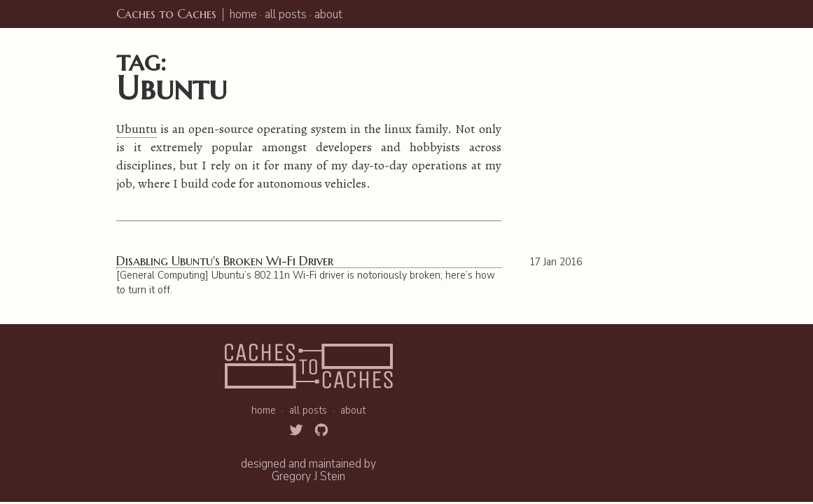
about (328, 14)
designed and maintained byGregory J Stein (308, 470)
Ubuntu (137, 129)
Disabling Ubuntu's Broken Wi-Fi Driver (225, 261)
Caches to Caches (166, 14)
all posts (286, 14)
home (243, 14)
